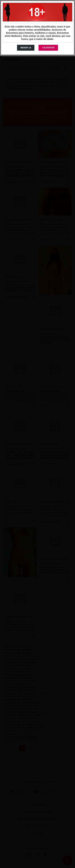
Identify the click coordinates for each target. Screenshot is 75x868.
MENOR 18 (26, 48)
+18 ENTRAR (48, 48)
